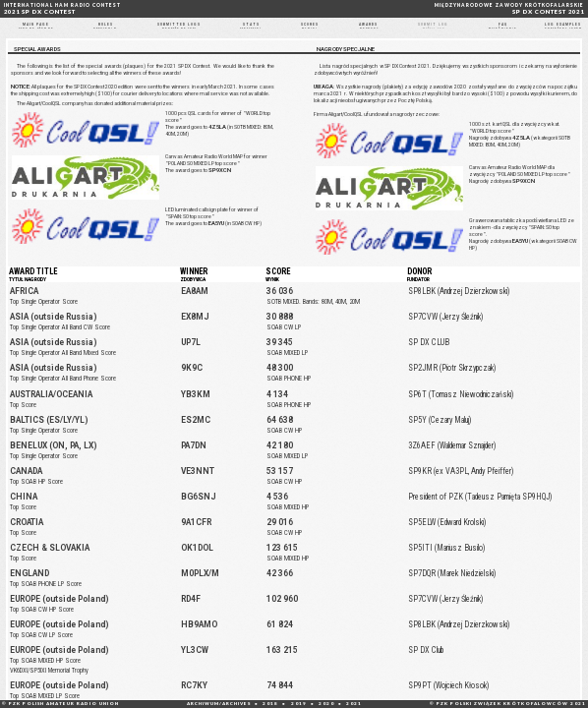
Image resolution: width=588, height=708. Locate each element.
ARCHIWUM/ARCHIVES (219, 704)
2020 (326, 704)
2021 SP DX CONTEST (62, 8)
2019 (299, 704)
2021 (354, 704)
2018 (270, 704)
